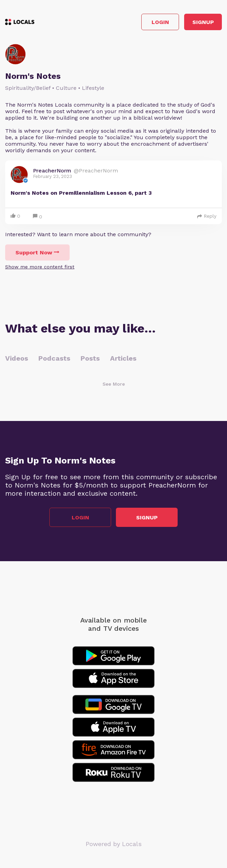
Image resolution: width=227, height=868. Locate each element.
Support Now (37, 252)
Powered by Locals (114, 844)
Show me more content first (40, 267)
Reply (207, 216)
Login (160, 22)
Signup (203, 22)
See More (114, 384)
